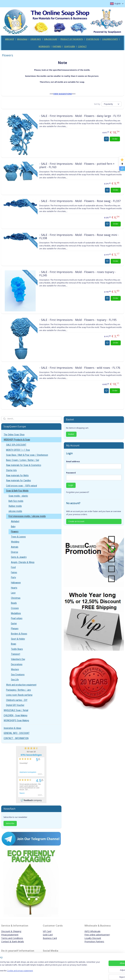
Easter (14, 624)
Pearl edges (17, 618)
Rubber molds (15, 506)
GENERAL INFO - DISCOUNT (17, 733)
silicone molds (15, 511)
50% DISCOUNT (51, 39)
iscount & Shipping (12, 931)
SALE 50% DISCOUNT (16, 445)
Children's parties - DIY (17, 700)
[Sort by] (112, 104)
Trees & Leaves (18, 537)
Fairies (14, 572)
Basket (71, 434)
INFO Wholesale (92, 931)
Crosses (15, 608)
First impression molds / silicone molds (27, 516)
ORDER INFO (36, 39)
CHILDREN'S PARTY (110, 39)
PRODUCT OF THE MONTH (72, 39)
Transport (16, 654)
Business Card (50, 938)
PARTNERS (57, 46)
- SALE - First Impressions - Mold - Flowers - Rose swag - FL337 (80, 201)
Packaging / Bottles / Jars (19, 690)
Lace (13, 593)
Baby (13, 527)
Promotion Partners (94, 941)
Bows (14, 644)
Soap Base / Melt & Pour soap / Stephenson (27, 455)
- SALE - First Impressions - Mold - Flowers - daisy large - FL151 (80, 116)
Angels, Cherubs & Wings (23, 562)
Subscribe (10, 823)
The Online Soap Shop (14, 435)
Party (13, 577)
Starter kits (11, 470)
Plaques (15, 629)
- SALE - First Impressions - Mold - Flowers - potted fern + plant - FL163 (77, 166)
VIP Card (47, 931)
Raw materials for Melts (17, 475)
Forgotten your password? (78, 492)
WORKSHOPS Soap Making (16, 720)
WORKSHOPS (44, 46)
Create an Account (76, 521)
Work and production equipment (21, 685)
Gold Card (48, 935)
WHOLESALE (22, 39)
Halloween (16, 583)
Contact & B (7, 941)
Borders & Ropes (19, 634)
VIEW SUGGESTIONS (63, 94)
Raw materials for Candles (19, 481)
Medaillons (16, 613)
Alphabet (15, 521)
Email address (73, 462)
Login (71, 485)
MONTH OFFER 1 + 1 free (18, 450)
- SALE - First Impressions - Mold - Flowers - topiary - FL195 (78, 320)
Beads (14, 603)
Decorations (17, 664)
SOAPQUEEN (70, 46)
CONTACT (82, 46)
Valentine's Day (18, 659)
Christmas (16, 598)
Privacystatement (10, 935)
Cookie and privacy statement (44, 974)
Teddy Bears (17, 649)
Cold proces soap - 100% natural (21, 486)
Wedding (15, 542)
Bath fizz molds (16, 501)
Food (13, 567)
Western (15, 669)
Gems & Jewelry (19, 557)
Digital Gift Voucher (15, 705)
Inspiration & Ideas (12, 728)
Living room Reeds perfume (19, 695)
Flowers (15, 532)
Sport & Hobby (18, 639)
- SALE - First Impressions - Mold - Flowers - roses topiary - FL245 (78, 274)
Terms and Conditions (12, 938)
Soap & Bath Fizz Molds (17, 491)
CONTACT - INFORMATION (16, 738)
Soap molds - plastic (18, 496)
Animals (15, 547)
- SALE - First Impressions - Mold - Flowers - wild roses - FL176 (80, 368)
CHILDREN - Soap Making (15, 715)
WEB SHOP (10, 39)
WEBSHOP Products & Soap (17, 440)
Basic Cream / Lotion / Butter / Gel (23, 460)
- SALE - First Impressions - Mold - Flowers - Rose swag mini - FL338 (79, 237)
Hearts (14, 588)
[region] (42, 970)
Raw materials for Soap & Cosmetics (24, 465)
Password (71, 473)
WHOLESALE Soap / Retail (16, 710)
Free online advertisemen (97, 935)
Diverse (15, 552)
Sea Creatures (18, 675)
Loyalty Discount (93, 938)
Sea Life (15, 680)
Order (115, 139)
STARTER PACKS (93, 39)
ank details (19, 941)
